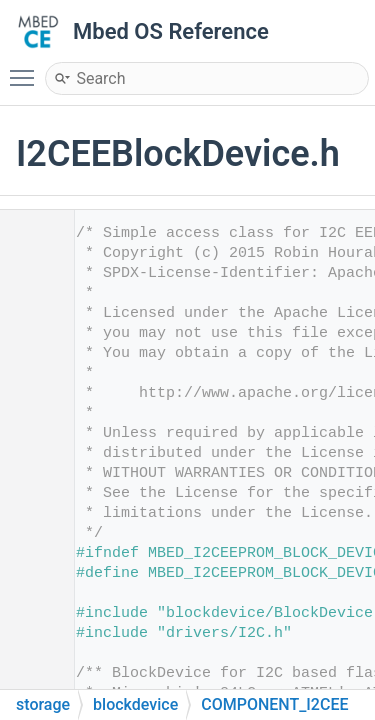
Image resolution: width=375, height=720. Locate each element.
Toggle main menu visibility (27, 69)
